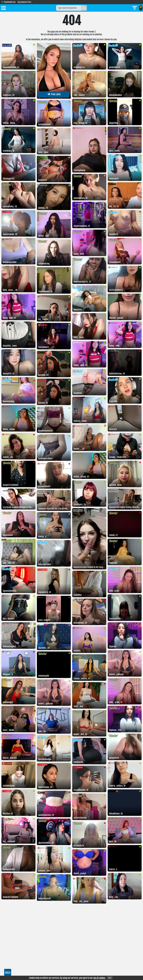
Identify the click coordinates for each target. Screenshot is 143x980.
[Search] (84, 8)
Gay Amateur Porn (24, 2)
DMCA (8, 972)
